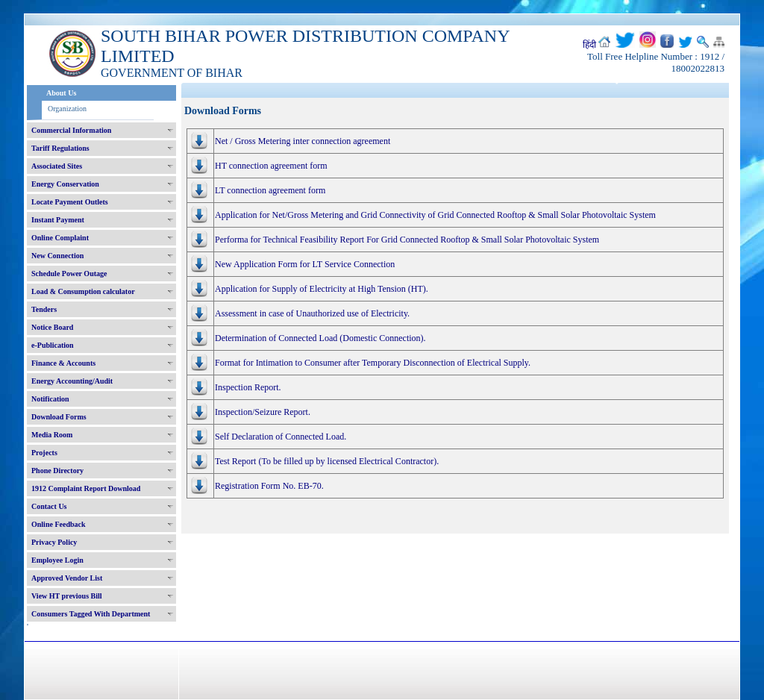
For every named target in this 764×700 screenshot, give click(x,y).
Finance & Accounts (63, 363)
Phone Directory (57, 471)
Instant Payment (58, 220)
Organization (67, 109)
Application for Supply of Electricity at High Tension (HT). (322, 289)
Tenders (44, 309)
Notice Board (52, 327)
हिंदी (589, 45)
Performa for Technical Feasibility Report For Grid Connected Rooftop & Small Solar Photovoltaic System (407, 240)
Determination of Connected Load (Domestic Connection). (320, 338)
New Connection (57, 256)
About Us (61, 93)
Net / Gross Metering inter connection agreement (303, 141)
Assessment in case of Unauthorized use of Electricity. (312, 313)
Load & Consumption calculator (83, 291)
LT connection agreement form (270, 190)
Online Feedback (59, 524)
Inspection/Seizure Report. (263, 412)
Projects (44, 453)
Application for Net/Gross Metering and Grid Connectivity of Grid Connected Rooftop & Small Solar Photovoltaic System (435, 215)
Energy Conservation (65, 184)
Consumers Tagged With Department (91, 614)
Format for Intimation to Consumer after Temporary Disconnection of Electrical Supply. (373, 363)
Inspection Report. (248, 387)
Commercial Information (71, 130)
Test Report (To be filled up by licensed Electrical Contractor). (327, 461)
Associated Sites (57, 166)
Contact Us (49, 506)
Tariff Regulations (60, 148)
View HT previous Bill (67, 596)
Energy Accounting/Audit (72, 381)
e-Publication (53, 345)
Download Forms (59, 417)
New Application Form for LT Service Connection (305, 264)
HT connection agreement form (271, 166)
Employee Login (57, 560)
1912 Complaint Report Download (86, 488)
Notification (50, 399)
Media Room (52, 435)
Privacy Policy (54, 542)
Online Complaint (60, 238)
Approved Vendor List (67, 578)
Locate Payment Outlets (70, 202)
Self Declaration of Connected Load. (281, 437)
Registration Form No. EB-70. (269, 486)
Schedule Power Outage (69, 274)
